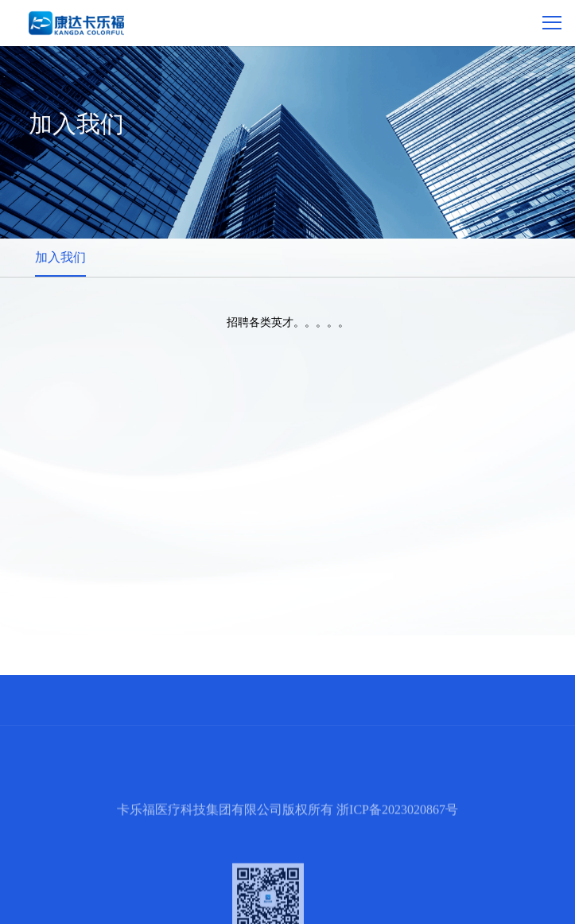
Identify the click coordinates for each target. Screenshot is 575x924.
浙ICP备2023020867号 (397, 834)
